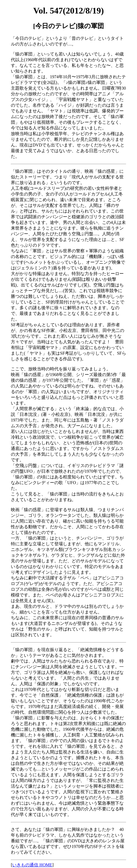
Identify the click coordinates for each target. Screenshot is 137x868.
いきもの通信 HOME (32, 865)
